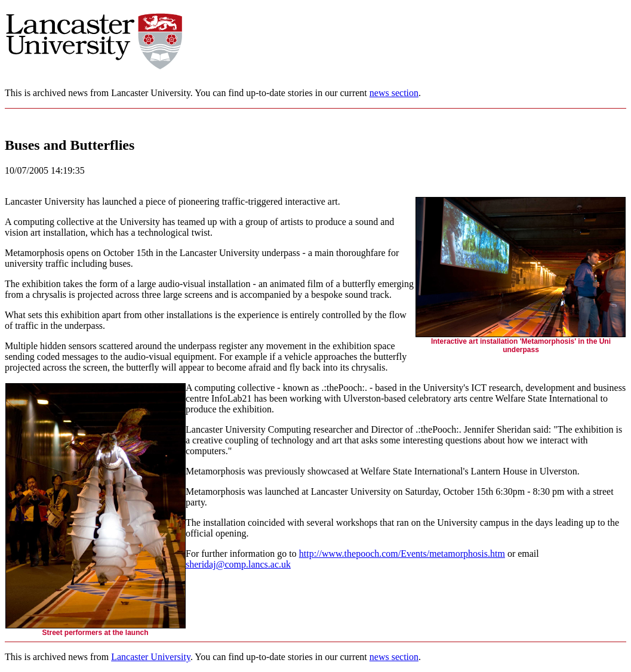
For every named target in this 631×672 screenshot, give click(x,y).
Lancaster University (151, 657)
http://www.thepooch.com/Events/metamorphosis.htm (402, 554)
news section (394, 93)
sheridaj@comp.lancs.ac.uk (238, 564)
